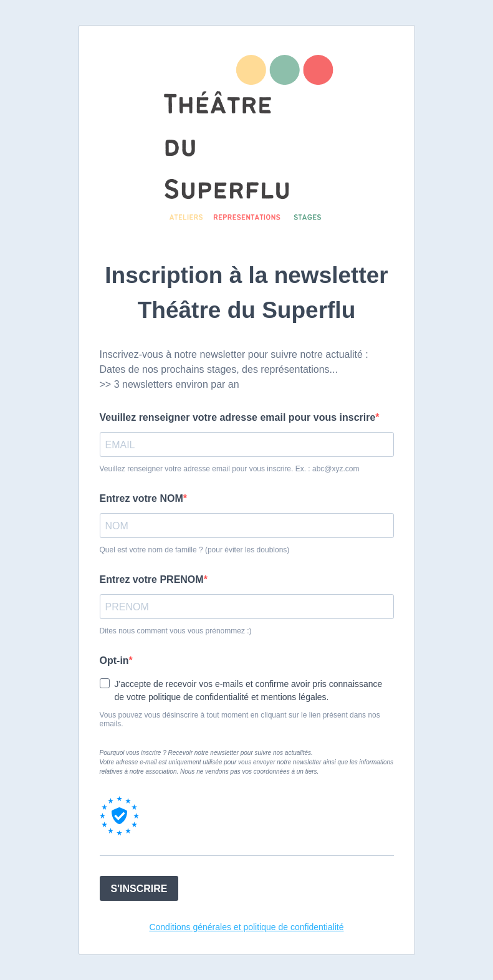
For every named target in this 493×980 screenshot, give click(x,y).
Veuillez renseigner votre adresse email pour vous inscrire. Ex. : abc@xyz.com (230, 469)
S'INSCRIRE (139, 889)
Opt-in (114, 661)
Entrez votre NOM (141, 498)
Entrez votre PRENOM (152, 579)
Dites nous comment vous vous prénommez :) (176, 631)
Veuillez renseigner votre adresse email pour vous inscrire (238, 417)
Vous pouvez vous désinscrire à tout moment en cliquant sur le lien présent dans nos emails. (240, 719)
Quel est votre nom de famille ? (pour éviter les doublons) (195, 550)
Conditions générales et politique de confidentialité (246, 927)
